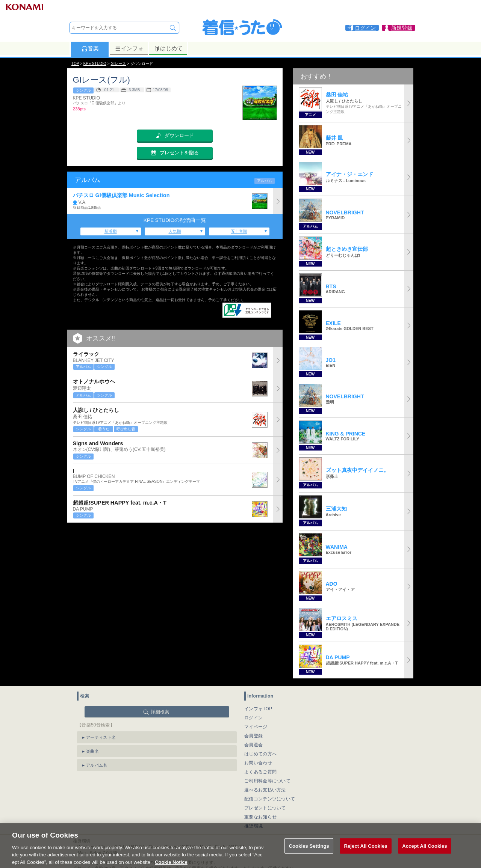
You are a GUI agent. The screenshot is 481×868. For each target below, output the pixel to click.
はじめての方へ (260, 754)
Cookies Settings (309, 854)
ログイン (253, 718)
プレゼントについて (265, 808)
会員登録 (253, 736)
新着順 (111, 231)
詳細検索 (160, 712)
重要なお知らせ (260, 817)
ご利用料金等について (267, 781)
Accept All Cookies (425, 854)
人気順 (175, 231)
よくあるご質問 (260, 772)
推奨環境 (253, 826)
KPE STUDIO (95, 64)
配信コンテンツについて (270, 799)
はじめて (168, 48)
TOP (75, 64)
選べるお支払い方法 (265, 790)
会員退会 (253, 745)
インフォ (129, 48)
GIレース (118, 64)
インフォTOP (258, 709)
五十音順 (239, 231)
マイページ (256, 727)
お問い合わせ (258, 763)
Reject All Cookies (365, 854)
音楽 (90, 48)
